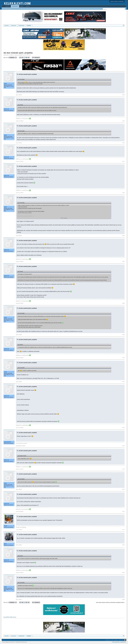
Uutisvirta (7, 6)
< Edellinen (12, 58)
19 (24, 58)
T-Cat (6, 526)
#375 (123, 489)
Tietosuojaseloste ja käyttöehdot (119, 642)
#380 (123, 599)
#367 (123, 261)
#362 (123, 121)
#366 (123, 236)
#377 (123, 530)
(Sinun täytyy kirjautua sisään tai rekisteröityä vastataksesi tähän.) (110, 602)
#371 (123, 382)
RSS (125, 640)
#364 (123, 161)
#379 (123, 573)
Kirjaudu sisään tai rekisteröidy (117, 1)
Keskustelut (15, 6)
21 (29, 58)
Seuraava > (37, 58)
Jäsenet (28, 6)
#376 (123, 512)
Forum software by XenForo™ (14, 642)
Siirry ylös (121, 640)
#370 (123, 358)
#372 (123, 428)
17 (20, 58)
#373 (123, 446)
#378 (123, 545)
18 (22, 58)
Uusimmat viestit (17, 8)
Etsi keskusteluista (7, 8)
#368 (123, 303)
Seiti (5, 544)
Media (22, 6)
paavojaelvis (8, 442)
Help (112, 640)
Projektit (11, 55)
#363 (123, 143)
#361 (123, 95)
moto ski (24, 55)
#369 (123, 335)
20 (27, 58)
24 (33, 58)
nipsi (5, 84)
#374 (123, 469)
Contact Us (108, 640)
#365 (123, 193)
